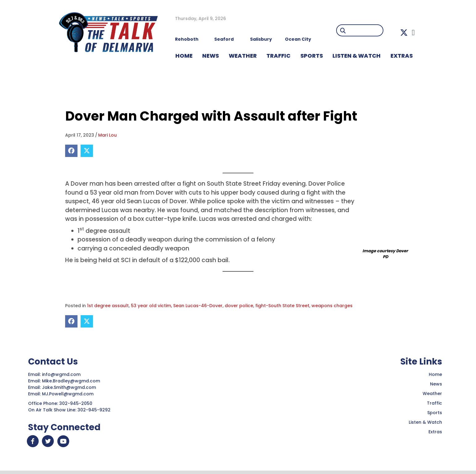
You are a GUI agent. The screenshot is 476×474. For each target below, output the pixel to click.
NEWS (211, 56)
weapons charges (332, 306)
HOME (184, 56)
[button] (404, 33)
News (436, 384)
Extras (435, 432)
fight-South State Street (282, 306)
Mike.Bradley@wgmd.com (71, 381)
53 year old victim (151, 306)
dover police (239, 306)
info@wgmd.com (62, 374)
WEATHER (243, 56)
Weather (432, 394)
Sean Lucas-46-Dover (198, 306)
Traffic (434, 403)
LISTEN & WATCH (357, 56)
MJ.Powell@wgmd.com (69, 394)
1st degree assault (108, 306)
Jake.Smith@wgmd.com (70, 387)
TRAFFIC (278, 56)
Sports (312, 56)
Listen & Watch (425, 422)
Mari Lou (107, 135)
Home (435, 374)
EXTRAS (402, 56)
